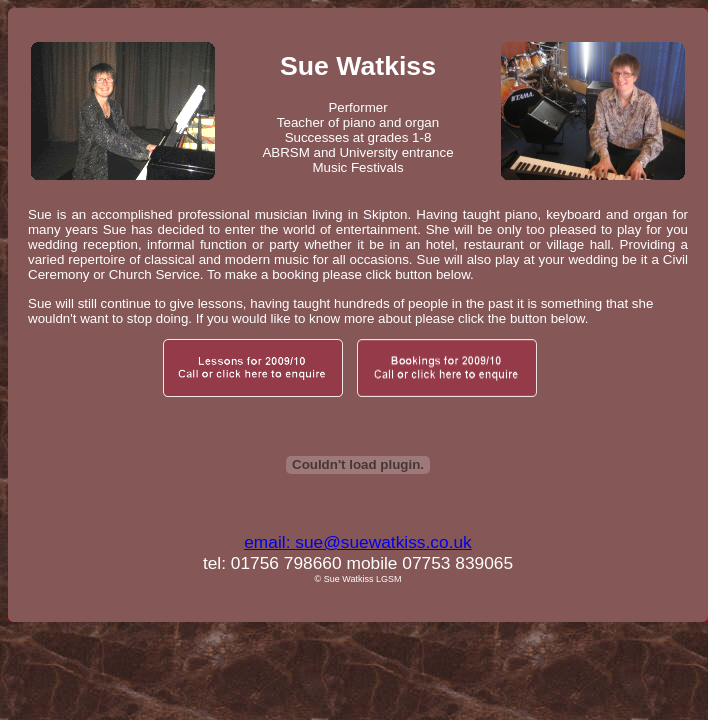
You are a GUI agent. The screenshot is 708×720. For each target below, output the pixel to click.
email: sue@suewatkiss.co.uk (358, 542)
